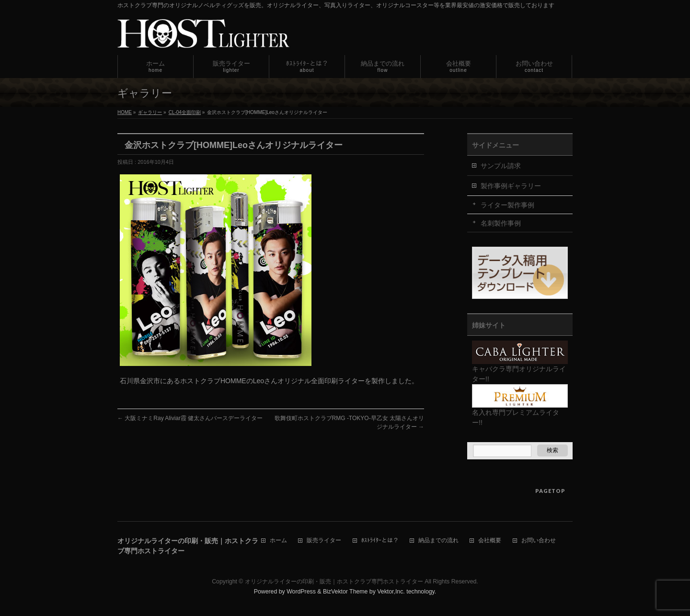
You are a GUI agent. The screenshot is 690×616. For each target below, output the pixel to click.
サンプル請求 (501, 166)
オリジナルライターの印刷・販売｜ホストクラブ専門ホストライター (334, 582)
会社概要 (490, 541)
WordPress (301, 592)
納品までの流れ (438, 541)
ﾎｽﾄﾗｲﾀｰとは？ (380, 541)
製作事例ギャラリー (511, 186)
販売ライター (324, 541)
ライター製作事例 (507, 205)
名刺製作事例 (501, 223)
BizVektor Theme (345, 592)
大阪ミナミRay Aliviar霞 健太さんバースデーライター (190, 418)
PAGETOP (550, 491)
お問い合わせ (539, 541)
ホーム (278, 541)
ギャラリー (150, 112)
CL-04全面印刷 (185, 112)
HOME (125, 112)
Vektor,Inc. (391, 592)
